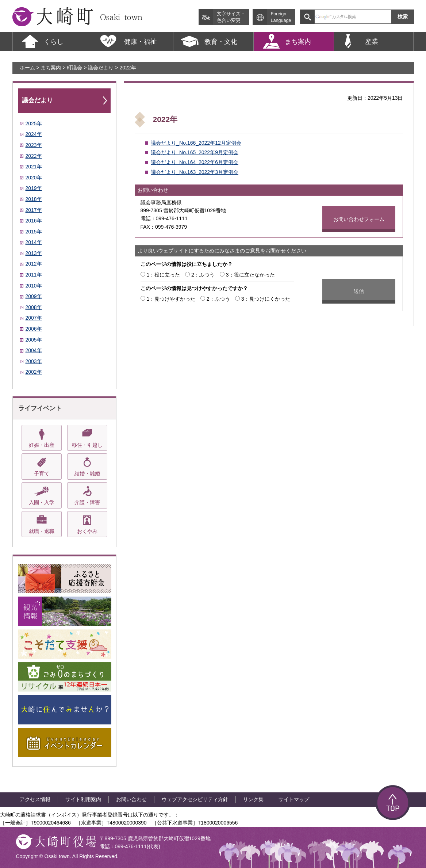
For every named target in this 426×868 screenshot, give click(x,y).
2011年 (34, 275)
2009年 (34, 296)
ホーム (27, 68)
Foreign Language (281, 17)
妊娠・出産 (42, 445)
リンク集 (253, 799)
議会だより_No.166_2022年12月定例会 (196, 143)
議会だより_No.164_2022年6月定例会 (195, 162)
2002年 (34, 372)
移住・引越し (87, 445)
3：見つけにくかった (266, 299)
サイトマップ (294, 799)
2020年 (34, 178)
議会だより (101, 68)
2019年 (34, 188)
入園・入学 (42, 502)
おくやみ (87, 531)
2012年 (34, 264)
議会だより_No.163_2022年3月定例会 (195, 172)
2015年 (34, 232)
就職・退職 (42, 531)
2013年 (34, 253)
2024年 (34, 134)
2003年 (34, 361)
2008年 (34, 307)
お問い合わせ (131, 799)
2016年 (34, 221)
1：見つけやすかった (171, 299)
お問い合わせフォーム (359, 219)
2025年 (34, 123)
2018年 (34, 199)
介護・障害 (87, 502)
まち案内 (51, 68)
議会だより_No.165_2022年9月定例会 (195, 152)
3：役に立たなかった (250, 275)
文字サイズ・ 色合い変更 (231, 17)
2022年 (34, 156)
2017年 (34, 210)
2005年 (34, 340)
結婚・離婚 (87, 473)
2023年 (34, 145)
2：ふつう (203, 275)
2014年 (34, 242)
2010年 (34, 286)
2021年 (34, 167)
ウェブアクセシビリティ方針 (195, 799)
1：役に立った (163, 275)
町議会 (74, 68)
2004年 (34, 350)
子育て (42, 473)
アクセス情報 (35, 799)
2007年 (34, 318)
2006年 (34, 329)
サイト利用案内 (83, 799)
